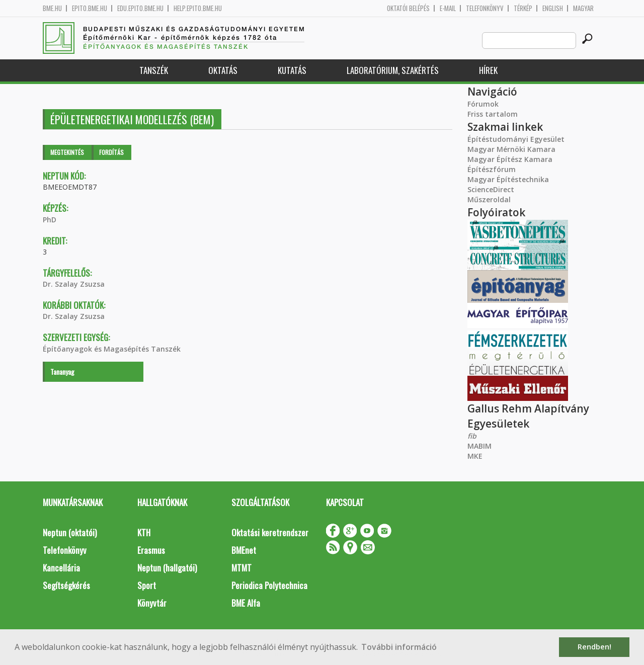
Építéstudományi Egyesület (516, 139)
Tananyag (62, 371)
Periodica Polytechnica (269, 585)
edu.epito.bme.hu (140, 8)
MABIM (479, 446)
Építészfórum (492, 169)
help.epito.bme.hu (198, 8)
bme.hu (52, 8)
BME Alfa (246, 603)
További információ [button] (399, 647)
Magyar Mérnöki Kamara (511, 149)
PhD (50, 220)
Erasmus (151, 550)
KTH (144, 532)
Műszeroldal (489, 199)
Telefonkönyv (485, 8)
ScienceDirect (491, 189)
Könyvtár (152, 603)
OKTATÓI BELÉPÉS (408, 8)
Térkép (523, 8)
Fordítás (111, 152)
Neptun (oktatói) (70, 532)
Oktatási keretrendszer (270, 532)
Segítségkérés (66, 585)
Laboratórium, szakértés (393, 70)
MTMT (242, 568)
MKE (475, 456)
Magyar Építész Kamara (510, 159)
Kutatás (292, 70)
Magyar (583, 8)
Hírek (488, 70)
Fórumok (483, 104)
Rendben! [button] (594, 647)
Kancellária (61, 568)
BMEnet (244, 550)
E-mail (448, 8)
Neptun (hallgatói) (167, 568)
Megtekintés (67, 152)
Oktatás (223, 70)
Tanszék (154, 70)
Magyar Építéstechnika (508, 179)
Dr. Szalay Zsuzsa (74, 284)
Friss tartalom (493, 114)
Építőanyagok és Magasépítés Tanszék (112, 349)
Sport (147, 585)
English (553, 8)
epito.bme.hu (90, 8)
